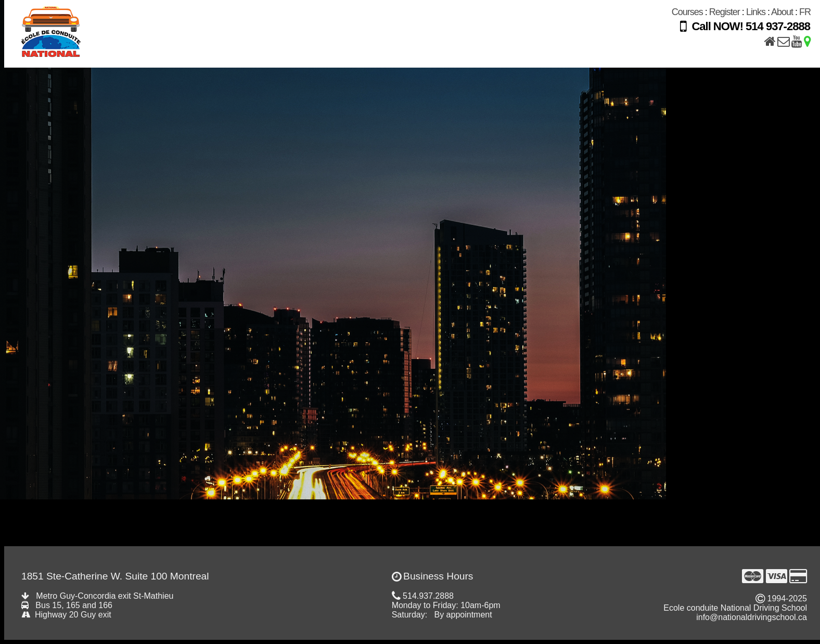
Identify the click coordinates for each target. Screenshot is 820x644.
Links (756, 12)
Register (725, 12)
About (782, 12)
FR (805, 12)
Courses (687, 12)
